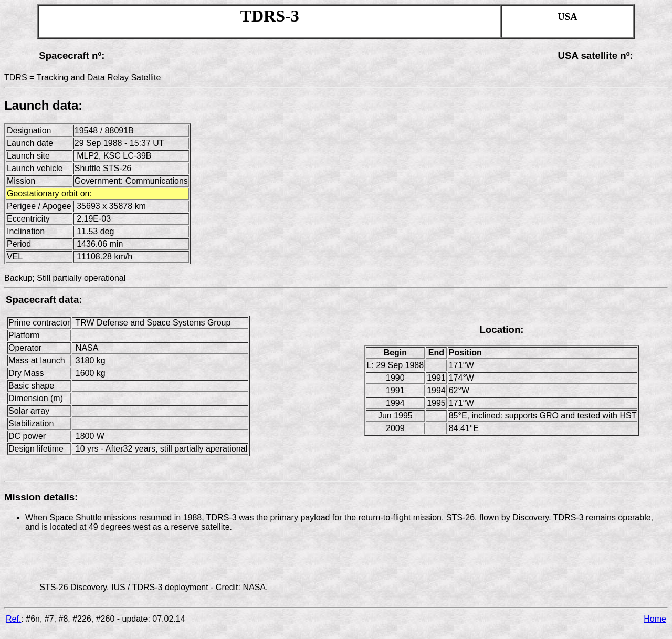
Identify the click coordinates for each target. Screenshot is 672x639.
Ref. (13, 619)
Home (655, 619)
